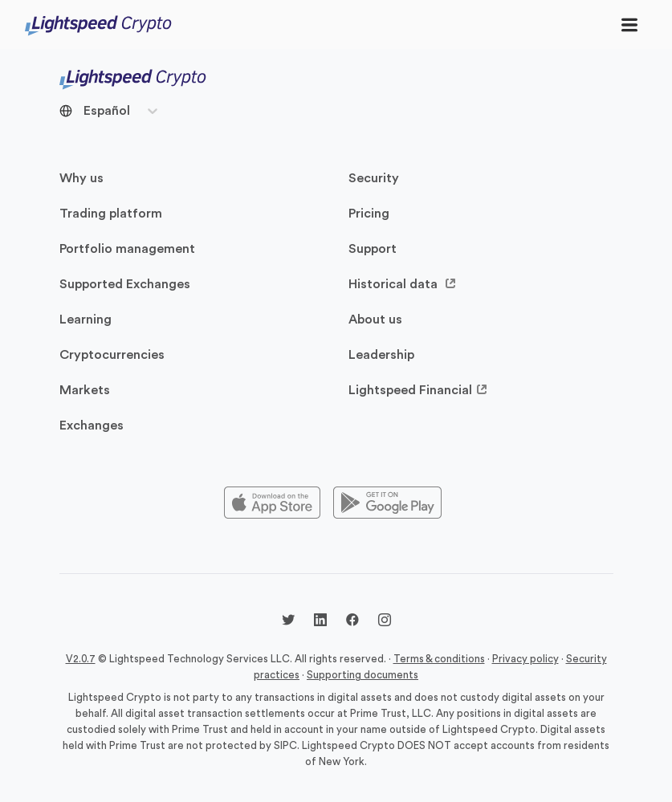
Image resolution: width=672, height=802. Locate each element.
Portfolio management (127, 249)
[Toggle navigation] (629, 24)
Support (373, 249)
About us (375, 320)
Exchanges (92, 425)
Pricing (369, 214)
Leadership (381, 355)
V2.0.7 (81, 659)
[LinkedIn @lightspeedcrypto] (320, 622)
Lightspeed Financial (418, 390)
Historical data (403, 284)
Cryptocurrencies (112, 355)
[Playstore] (387, 503)
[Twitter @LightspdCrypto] (288, 622)
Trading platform (111, 214)
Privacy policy (525, 659)
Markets (85, 390)
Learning (86, 320)
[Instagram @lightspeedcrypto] (385, 622)
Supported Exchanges (125, 284)
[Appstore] (272, 503)
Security (374, 178)
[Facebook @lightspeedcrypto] (352, 622)
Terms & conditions (439, 659)
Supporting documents (362, 675)
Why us (81, 178)
